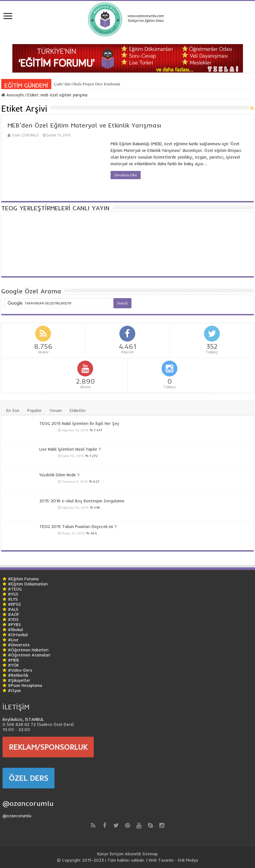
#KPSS (14, 604)
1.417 (98, 430)
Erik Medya (188, 860)
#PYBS (14, 624)
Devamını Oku (126, 175)
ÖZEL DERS (29, 778)
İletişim (117, 854)
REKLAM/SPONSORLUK (48, 747)
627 (96, 482)
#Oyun (14, 690)
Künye (103, 854)
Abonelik (133, 854)
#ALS (13, 609)
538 (97, 508)
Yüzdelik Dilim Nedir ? (59, 475)
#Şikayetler (19, 680)
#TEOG (15, 589)
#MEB (13, 660)
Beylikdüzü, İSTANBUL (23, 719)
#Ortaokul (18, 635)
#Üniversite (19, 645)
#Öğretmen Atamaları (29, 655)
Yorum (56, 410)
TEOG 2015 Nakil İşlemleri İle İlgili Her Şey (79, 423)
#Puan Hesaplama (25, 685)
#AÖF (14, 614)
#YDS (13, 619)
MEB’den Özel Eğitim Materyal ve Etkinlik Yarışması (84, 125)
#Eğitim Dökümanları (28, 584)
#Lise (13, 640)
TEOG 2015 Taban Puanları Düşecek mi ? (78, 526)
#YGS (13, 594)
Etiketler (78, 410)
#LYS (13, 599)
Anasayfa (13, 95)
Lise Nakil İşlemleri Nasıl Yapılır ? (70, 449)
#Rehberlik (18, 675)
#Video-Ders (20, 670)
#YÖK (13, 665)
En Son (13, 410)
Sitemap (150, 854)
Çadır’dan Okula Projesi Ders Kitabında (87, 84)
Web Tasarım (161, 860)
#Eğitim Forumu (23, 579)
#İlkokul (16, 630)
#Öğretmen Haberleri (28, 650)
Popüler (35, 410)
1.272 (93, 456)
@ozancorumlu (28, 803)
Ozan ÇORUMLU (25, 135)
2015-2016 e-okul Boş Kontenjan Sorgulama (82, 501)
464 (94, 533)
